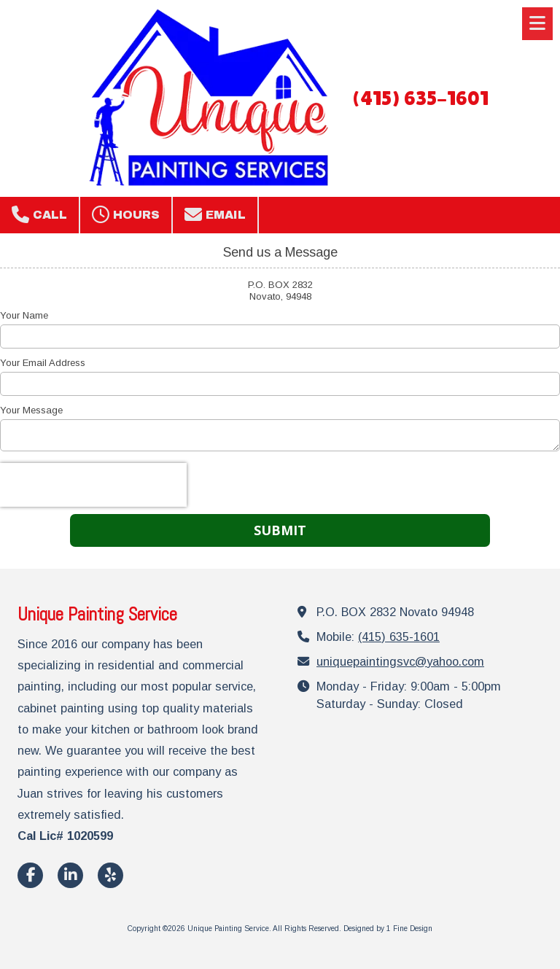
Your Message (31, 410)
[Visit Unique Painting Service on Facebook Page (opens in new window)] (30, 875)
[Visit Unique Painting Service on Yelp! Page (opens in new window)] (110, 875)
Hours (126, 214)
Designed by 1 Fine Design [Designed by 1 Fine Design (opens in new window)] (388, 929)
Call (39, 214)
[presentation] (93, 485)
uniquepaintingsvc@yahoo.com (400, 661)
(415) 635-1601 (420, 98)
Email (215, 214)
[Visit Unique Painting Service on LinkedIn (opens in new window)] (70, 875)
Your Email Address (43, 363)
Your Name (24, 315)
